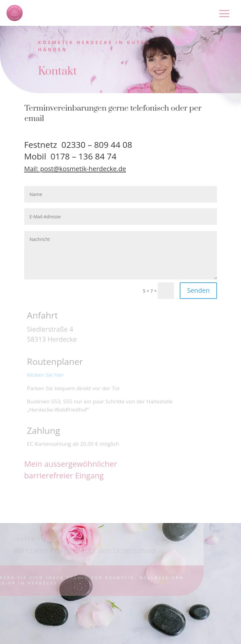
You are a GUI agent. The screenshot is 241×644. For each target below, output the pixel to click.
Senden (198, 290)
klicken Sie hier (46, 375)
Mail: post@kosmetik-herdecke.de (75, 169)
